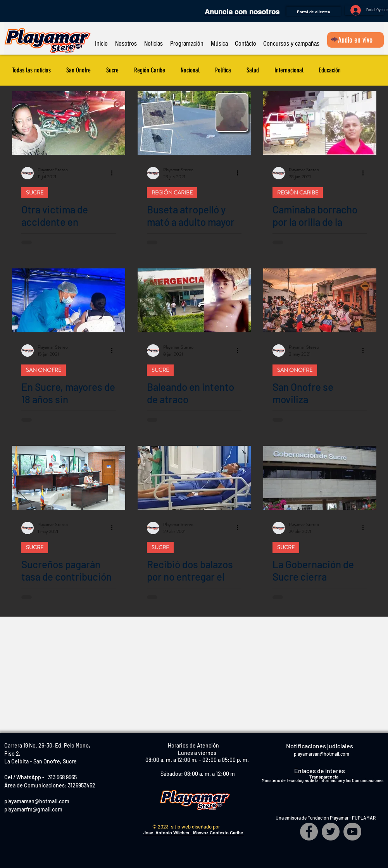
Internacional (289, 70)
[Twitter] (331, 832)
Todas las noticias (31, 70)
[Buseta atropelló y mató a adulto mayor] (194, 123)
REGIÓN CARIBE (172, 193)
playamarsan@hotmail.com (37, 801)
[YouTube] (352, 832)
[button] (126, 40)
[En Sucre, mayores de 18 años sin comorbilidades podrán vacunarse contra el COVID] (69, 300)
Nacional (190, 70)
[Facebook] (309, 832)
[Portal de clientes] (314, 11)
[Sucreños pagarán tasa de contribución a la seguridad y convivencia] (69, 478)
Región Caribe (150, 70)
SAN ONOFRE (44, 370)
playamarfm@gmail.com (33, 809)
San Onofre (78, 70)
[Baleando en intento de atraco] (194, 300)
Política (223, 70)
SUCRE (35, 193)
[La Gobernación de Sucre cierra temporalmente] (320, 478)
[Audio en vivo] (355, 40)
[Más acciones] (115, 173)
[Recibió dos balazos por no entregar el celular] (194, 478)
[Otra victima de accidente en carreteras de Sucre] (69, 123)
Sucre (112, 70)
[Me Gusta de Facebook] (25, 12)
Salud (253, 70)
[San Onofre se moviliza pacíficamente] (320, 300)
